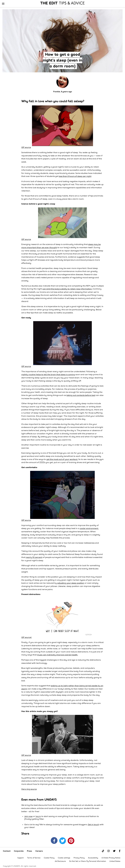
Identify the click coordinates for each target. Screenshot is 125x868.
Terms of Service (34, 858)
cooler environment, (89, 529)
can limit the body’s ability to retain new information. (67, 289)
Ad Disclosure (60, 861)
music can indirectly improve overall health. (58, 655)
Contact (7, 851)
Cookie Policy (49, 858)
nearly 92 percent (34, 557)
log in (38, 817)
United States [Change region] (115, 861)
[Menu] (3, 4)
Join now (28, 817)
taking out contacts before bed (81, 395)
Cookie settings (64, 858)
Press (29, 851)
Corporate (19, 851)
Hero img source (29, 789)
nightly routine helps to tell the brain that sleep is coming (48, 375)
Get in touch (93, 825)
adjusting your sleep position (71, 583)
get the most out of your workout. (62, 460)
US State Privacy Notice (111, 858)
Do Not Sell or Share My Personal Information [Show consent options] (88, 861)
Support (21, 858)
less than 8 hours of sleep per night (75, 176)
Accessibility (93, 858)
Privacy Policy (79, 858)
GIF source (26, 148)
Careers (39, 851)
